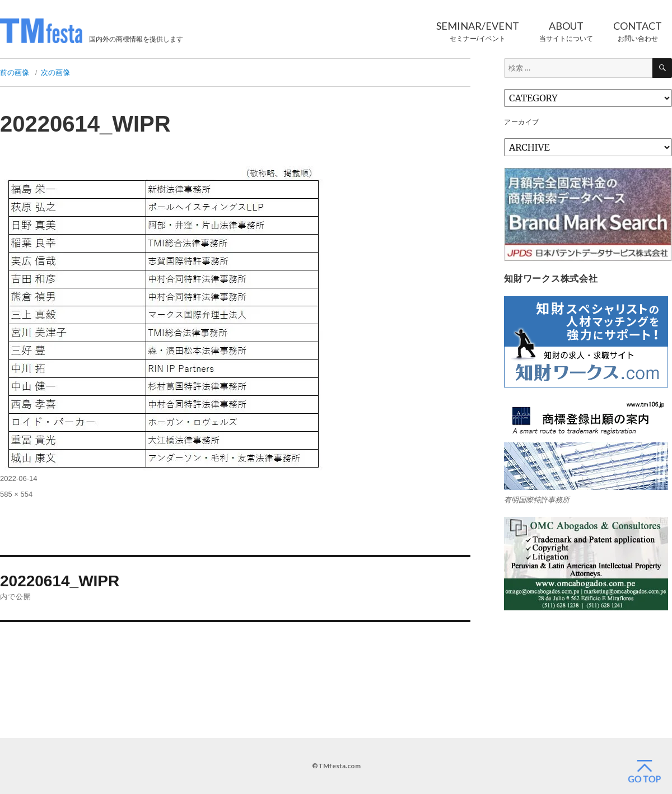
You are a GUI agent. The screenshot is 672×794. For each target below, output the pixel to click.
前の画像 (15, 73)
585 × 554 (16, 494)
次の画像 (55, 73)
